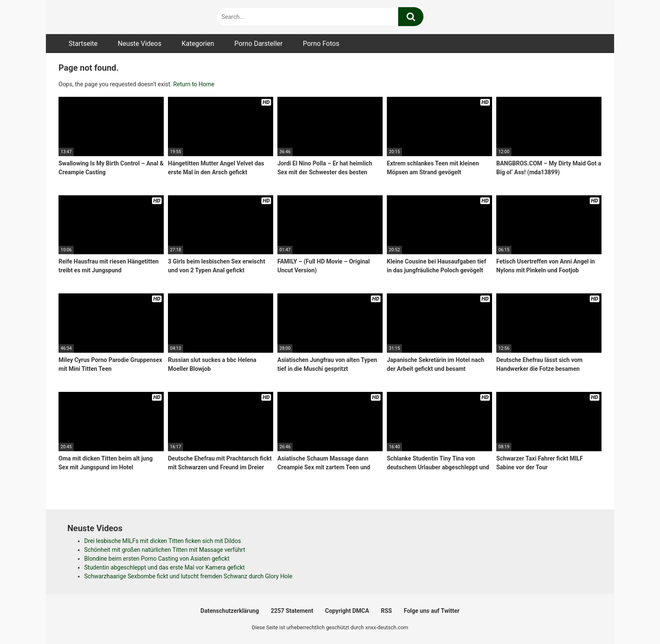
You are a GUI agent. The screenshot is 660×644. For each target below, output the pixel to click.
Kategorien (198, 44)
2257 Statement (292, 611)
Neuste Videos (140, 44)
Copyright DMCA (347, 611)
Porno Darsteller (259, 44)
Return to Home (194, 84)
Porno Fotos (321, 44)
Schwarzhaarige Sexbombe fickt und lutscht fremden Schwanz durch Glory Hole (188, 576)
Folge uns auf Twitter (431, 611)
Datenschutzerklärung (230, 611)
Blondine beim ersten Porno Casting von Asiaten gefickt (157, 559)
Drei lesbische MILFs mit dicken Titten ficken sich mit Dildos (162, 541)
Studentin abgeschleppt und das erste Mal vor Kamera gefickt (165, 567)
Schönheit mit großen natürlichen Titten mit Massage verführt (165, 550)
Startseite (83, 44)
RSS (386, 611)
